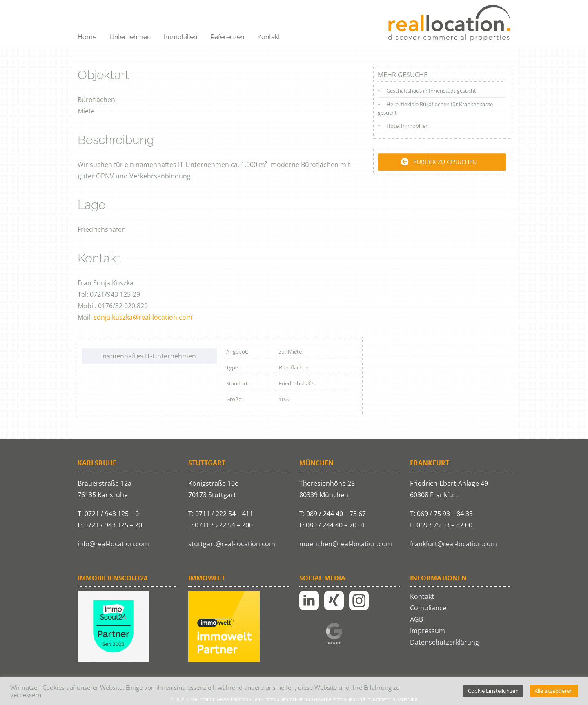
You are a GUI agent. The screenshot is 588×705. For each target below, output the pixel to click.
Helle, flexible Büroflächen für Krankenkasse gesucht (435, 108)
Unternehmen (130, 37)
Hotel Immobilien (408, 126)
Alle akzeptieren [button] (554, 691)
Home (87, 37)
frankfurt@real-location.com (453, 544)
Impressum (428, 631)
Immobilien (180, 37)
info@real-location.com (113, 544)
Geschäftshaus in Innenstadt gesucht (431, 91)
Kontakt (269, 37)
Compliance (428, 608)
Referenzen (227, 37)
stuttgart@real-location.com (232, 544)
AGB (416, 619)
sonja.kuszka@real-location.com (143, 317)
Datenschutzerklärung (444, 642)
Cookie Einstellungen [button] (493, 691)
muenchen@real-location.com (346, 544)
